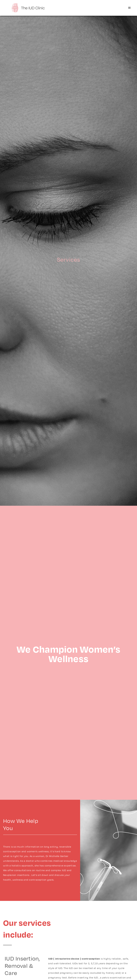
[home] (28, 8)
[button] (130, 8)
